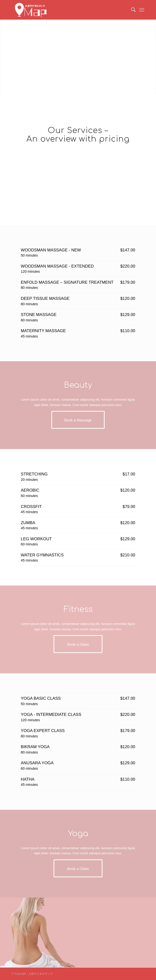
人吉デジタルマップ (40, 974)
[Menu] (142, 10)
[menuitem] (131, 10)
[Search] (131, 10)
